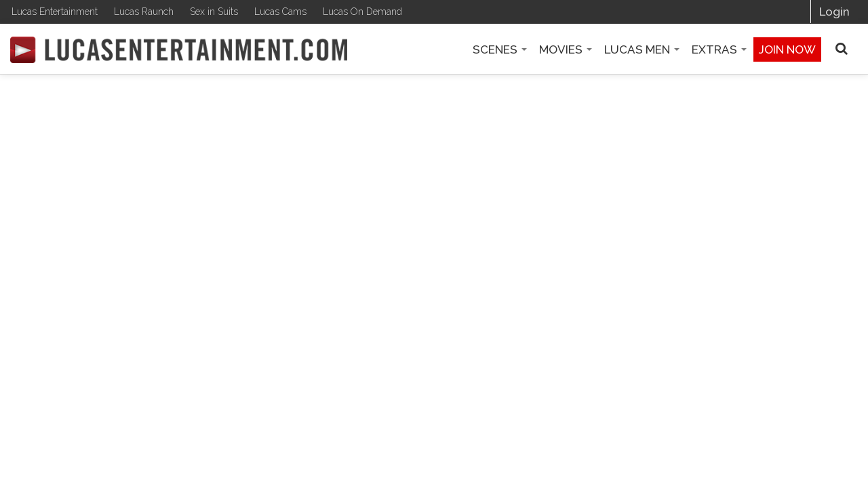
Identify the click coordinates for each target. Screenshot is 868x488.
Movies (566, 49)
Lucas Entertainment (55, 12)
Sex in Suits (214, 12)
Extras (719, 49)
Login (834, 12)
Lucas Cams (280, 12)
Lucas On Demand (362, 12)
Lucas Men (642, 49)
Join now (787, 49)
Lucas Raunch (144, 12)
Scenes (500, 49)
